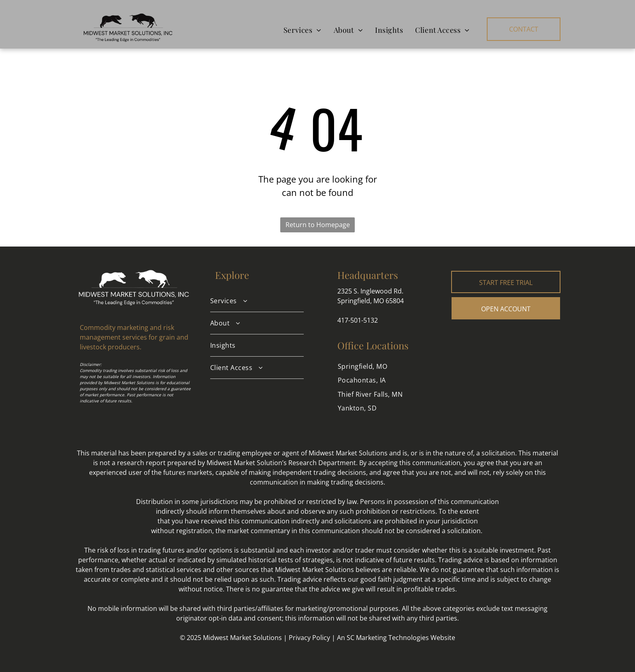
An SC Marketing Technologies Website (396, 638)
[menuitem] (303, 30)
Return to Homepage (318, 225)
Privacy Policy (309, 638)
